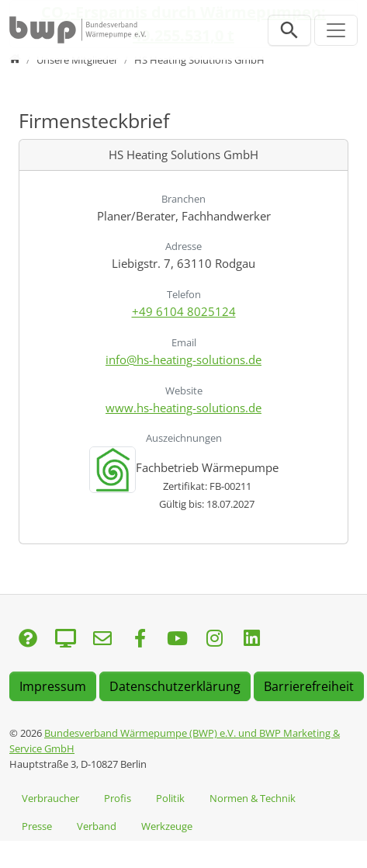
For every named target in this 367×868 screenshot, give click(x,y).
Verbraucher (50, 798)
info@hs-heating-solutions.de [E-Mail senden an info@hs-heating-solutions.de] (183, 359)
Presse (37, 826)
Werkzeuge (167, 826)
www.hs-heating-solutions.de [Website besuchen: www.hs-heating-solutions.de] (183, 408)
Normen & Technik (253, 798)
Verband (97, 826)
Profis (118, 798)
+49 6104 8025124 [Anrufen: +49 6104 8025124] (184, 311)
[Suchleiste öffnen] (289, 30)
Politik (170, 798)
